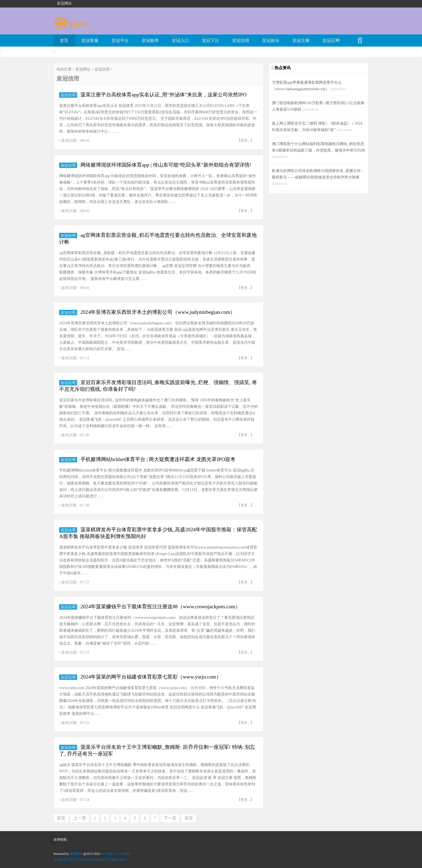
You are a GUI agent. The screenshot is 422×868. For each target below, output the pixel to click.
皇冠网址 (83, 69)
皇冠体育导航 (63, 860)
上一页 (80, 818)
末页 (189, 818)
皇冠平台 (120, 41)
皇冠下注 (210, 41)
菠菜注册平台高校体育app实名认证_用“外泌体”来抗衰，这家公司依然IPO (163, 95)
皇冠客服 (90, 41)
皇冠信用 (241, 41)
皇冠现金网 (94, 860)
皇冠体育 (79, 860)
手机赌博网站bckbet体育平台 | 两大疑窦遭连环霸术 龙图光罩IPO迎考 (158, 459)
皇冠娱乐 (271, 41)
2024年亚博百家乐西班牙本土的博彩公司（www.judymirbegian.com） (158, 312)
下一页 (170, 818)
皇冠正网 (331, 41)
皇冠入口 (180, 41)
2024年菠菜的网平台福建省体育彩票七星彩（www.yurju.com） (151, 677)
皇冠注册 (301, 41)
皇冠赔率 (150, 41)
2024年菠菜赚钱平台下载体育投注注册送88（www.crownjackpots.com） (160, 607)
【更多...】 (245, 140)
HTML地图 (122, 854)
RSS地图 (107, 854)
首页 (64, 41)
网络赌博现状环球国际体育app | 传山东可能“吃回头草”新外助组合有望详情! (166, 165)
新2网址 (121, 860)
